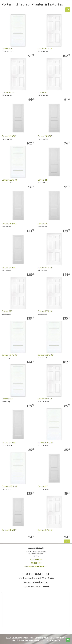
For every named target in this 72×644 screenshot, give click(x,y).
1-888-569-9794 (36, 560)
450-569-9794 (36, 563)
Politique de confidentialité (28, 640)
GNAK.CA (56, 640)
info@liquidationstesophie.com (36, 566)
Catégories (54, 638)
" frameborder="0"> (36, 610)
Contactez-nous (41, 638)
